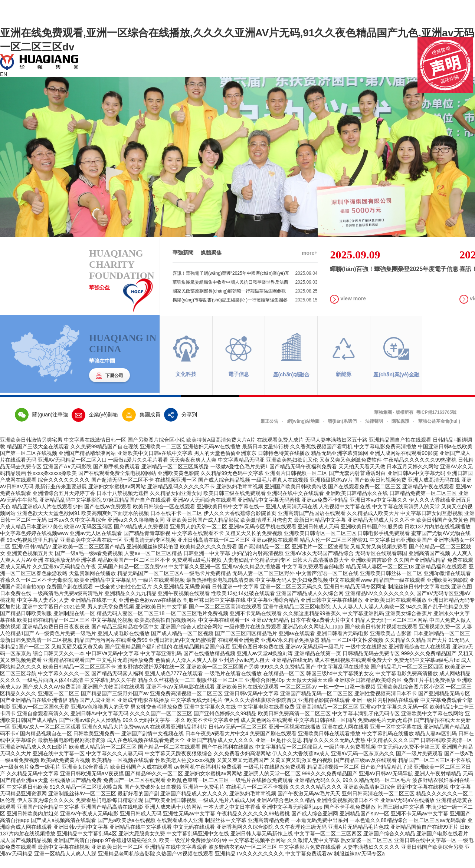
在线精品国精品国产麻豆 (202, 657)
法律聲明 (374, 432)
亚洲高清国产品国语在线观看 (312, 524)
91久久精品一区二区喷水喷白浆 (86, 798)
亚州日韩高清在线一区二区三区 (214, 551)
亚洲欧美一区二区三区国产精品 (89, 557)
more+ (309, 264)
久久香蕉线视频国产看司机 (321, 457)
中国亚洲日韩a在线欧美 (445, 457)
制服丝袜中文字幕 (226, 831)
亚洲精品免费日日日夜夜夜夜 (56, 637)
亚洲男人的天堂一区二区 (199, 537)
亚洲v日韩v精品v (31, 557)
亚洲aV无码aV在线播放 (407, 811)
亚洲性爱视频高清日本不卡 (386, 704)
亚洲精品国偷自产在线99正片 (425, 838)
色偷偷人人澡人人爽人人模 (186, 671)
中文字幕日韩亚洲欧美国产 (401, 551)
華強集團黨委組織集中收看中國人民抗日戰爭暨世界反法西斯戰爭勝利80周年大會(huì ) (245, 293)
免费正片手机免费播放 (429, 691)
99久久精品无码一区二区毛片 (377, 791)
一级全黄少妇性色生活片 (123, 597)
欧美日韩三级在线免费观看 (235, 504)
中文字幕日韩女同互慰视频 (432, 524)
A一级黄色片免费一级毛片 (66, 644)
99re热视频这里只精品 (33, 551)
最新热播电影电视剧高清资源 (220, 591)
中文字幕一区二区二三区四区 (328, 844)
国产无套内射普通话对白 (357, 484)
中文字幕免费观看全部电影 (313, 577)
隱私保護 (400, 432)
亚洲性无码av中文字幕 (189, 824)
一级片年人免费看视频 (350, 758)
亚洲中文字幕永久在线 (210, 717)
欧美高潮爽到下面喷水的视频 (115, 524)
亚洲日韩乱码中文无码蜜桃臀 (183, 651)
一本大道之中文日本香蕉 (232, 818)
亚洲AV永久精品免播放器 (251, 577)
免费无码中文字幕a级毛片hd (427, 671)
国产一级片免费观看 (419, 764)
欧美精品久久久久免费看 (209, 557)
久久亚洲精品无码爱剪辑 (182, 597)
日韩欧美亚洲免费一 (96, 744)
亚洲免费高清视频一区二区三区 (186, 704)
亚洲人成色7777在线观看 (174, 684)
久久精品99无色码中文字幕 (232, 484)
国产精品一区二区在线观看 (169, 758)
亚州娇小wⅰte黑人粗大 (245, 671)
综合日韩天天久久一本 (59, 664)
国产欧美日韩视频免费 (380, 491)
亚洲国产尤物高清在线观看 (114, 697)
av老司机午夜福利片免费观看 (208, 778)
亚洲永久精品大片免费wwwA (115, 737)
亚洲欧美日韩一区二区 (117, 858)
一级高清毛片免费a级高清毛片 (68, 604)
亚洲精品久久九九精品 (131, 604)
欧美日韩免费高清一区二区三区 (294, 724)
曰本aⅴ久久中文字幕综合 (77, 531)
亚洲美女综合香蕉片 (409, 624)
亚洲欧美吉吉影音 (371, 571)
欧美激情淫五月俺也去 (266, 531)
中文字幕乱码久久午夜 (111, 691)
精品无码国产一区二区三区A (150, 584)
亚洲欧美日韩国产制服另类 (372, 537)
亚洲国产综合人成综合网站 (191, 637)
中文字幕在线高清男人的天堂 (406, 517)
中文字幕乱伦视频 (112, 631)
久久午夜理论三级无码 (301, 838)
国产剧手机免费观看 (117, 477)
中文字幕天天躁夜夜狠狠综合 (178, 764)
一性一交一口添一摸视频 (347, 697)
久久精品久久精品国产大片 (416, 651)
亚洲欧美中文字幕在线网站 (432, 724)
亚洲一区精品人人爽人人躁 (65, 864)
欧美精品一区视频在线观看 (123, 771)
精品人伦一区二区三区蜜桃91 (334, 551)
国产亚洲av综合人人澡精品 (90, 731)
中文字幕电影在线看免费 (266, 717)
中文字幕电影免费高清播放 (385, 457)
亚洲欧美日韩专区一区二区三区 (320, 544)
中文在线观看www (350, 591)
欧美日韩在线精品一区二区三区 (53, 631)
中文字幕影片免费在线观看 (310, 858)
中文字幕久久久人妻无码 (115, 764)
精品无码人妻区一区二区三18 (380, 577)
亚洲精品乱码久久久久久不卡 (181, 497)
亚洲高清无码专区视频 (150, 551)
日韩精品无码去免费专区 (371, 664)
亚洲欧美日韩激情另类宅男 (31, 450)
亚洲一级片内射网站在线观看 (385, 711)
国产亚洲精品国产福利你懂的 (138, 657)
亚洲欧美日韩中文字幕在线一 (230, 517)
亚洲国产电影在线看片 (442, 844)
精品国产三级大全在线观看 (38, 457)
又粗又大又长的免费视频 (254, 544)
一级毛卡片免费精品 (207, 584)
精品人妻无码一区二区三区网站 (392, 631)
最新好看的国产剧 (138, 804)
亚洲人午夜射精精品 (438, 784)
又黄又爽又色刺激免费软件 (351, 471)
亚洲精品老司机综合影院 (127, 864)
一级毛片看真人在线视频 (280, 491)
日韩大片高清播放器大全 (321, 571)
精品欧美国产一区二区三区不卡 (134, 571)
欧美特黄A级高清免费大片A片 (221, 450)
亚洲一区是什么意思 (279, 751)
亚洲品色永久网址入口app (313, 637)
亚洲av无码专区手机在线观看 (263, 537)
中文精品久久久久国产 (393, 751)
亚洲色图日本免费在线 (258, 657)
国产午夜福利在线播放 (228, 758)
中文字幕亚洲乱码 (363, 624)
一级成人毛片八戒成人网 (227, 811)
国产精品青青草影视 (147, 544)
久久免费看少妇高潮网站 (242, 764)
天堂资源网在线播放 (92, 584)
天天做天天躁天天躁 (309, 691)
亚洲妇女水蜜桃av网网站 (117, 497)
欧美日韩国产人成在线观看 (141, 778)
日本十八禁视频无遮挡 (122, 504)
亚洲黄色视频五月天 (30, 564)
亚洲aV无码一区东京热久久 (363, 764)
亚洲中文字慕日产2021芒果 (54, 617)
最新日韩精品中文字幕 (320, 531)
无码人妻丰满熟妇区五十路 (336, 450)
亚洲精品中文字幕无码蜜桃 (269, 511)
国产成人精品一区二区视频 (182, 644)
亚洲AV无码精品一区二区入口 (72, 471)
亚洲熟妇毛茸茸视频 (240, 497)
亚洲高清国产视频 (429, 564)
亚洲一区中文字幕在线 (396, 737)
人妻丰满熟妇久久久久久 (371, 858)
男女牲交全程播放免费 (157, 717)
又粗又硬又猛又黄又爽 (77, 657)
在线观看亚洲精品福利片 (178, 737)
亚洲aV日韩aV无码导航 (386, 784)
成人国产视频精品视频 (26, 851)
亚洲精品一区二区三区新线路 (175, 477)
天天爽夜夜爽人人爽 (193, 471)
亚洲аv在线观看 (297, 644)
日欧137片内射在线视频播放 (437, 537)
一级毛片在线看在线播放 (233, 684)
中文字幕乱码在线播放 (343, 677)
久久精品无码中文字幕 (33, 784)
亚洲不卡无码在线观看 (256, 624)
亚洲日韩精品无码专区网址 (355, 597)
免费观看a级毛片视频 (197, 571)
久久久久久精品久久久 (316, 798)
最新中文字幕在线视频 (423, 798)
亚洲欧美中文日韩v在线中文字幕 (155, 464)
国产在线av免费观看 (108, 517)
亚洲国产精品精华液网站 (87, 464)
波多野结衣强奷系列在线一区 (151, 677)
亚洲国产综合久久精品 (389, 844)
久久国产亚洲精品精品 (420, 571)
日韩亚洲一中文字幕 (207, 564)
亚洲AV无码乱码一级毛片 (315, 657)
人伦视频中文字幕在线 (345, 517)
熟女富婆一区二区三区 (367, 851)
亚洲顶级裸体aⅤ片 (331, 491)
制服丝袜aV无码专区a (359, 864)
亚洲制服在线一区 (74, 624)
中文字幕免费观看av (309, 864)
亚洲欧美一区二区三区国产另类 (223, 677)
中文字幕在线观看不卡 (198, 544)
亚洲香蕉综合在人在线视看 (420, 657)
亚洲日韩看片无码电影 (343, 644)
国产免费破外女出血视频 (153, 798)
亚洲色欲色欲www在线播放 (150, 611)
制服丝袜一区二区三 (220, 691)
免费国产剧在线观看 (70, 597)
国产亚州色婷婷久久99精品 (225, 724)
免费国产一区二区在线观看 (134, 791)
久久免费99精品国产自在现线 (105, 457)
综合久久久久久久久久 (64, 491)
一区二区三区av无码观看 (437, 831)
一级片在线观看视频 (161, 591)
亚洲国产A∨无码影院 (67, 477)
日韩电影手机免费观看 (384, 544)
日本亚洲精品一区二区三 (442, 644)
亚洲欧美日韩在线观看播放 (396, 611)
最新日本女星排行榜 (265, 457)
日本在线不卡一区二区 (176, 524)
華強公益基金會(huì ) (439, 432)
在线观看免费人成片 (280, 450)
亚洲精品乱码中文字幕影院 (71, 511)
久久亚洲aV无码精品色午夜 (64, 577)
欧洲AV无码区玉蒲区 (88, 537)
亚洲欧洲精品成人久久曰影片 (34, 758)
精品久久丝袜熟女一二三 (167, 691)
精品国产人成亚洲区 (92, 711)
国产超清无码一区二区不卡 (122, 491)
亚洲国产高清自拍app (78, 851)
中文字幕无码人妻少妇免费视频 (292, 591)
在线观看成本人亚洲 (180, 831)
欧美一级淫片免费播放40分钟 (193, 851)
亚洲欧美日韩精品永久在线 (357, 504)
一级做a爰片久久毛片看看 (138, 471)
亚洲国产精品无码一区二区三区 (317, 704)
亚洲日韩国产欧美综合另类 (432, 858)
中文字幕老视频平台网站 (257, 851)
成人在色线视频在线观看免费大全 (353, 671)
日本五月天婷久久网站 (413, 477)
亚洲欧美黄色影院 (178, 484)
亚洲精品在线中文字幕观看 (141, 838)
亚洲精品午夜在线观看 (428, 497)
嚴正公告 (269, 432)
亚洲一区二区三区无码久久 (291, 597)
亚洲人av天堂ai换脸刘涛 (265, 664)
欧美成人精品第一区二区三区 (103, 758)
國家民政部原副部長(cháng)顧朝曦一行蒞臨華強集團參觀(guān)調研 (245, 302)
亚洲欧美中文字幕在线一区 (91, 551)
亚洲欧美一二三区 (161, 457)
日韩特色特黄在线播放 (284, 464)
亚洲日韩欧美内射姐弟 (33, 824)
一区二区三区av (299, 697)
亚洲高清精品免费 (269, 831)
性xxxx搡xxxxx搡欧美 (52, 484)
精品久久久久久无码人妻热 (334, 751)
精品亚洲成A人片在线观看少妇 (47, 517)
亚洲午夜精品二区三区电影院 (297, 617)
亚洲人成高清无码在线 (434, 491)
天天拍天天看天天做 (362, 477)
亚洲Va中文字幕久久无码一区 (394, 717)
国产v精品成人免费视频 (141, 537)
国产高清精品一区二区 (264, 557)
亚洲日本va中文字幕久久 (379, 511)
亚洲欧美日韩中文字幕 (161, 617)
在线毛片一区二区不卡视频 (257, 798)
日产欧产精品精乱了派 (386, 778)
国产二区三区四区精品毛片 (246, 644)
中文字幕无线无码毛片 (197, 711)
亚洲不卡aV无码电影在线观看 (181, 697)
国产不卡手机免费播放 (350, 818)
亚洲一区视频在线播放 (295, 737)
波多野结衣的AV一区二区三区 (243, 858)
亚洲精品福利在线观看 (441, 577)
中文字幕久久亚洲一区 (194, 577)
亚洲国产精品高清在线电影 (112, 818)
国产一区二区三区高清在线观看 (225, 617)
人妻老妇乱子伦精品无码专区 (257, 571)
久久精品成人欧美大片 (373, 524)
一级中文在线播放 (366, 657)
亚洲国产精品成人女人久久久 (220, 751)
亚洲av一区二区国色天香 (41, 717)
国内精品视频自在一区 (46, 744)
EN (4, 74)
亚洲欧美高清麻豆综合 (369, 798)
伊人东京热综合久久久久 (46, 811)
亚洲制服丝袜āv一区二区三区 (82, 804)
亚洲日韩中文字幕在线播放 (332, 611)
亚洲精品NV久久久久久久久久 (380, 604)
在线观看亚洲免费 (239, 651)
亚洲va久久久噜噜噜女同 (136, 531)
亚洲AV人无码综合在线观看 (204, 511)
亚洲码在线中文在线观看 (295, 504)
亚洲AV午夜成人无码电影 (89, 824)
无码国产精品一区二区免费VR (132, 577)
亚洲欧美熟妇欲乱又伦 (292, 471)
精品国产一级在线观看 (399, 591)
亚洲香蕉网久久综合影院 (245, 838)
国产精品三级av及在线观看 (365, 771)
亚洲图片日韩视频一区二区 (296, 484)
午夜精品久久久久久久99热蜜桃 (420, 471)
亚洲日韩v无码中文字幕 (251, 704)
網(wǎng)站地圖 (303, 432)
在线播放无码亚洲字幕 (71, 571)
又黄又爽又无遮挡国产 (243, 771)
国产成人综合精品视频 (224, 491)
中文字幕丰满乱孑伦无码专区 (366, 724)
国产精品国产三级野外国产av (115, 704)
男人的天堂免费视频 (111, 617)
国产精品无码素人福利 (117, 684)
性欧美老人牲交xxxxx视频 (185, 771)
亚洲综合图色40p (265, 691)
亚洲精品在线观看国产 (69, 671)
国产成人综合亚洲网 (315, 824)
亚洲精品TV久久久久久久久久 (249, 864)
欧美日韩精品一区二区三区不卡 (79, 677)
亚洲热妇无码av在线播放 (212, 457)
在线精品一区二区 (284, 684)
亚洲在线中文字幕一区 (59, 764)
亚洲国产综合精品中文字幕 (48, 818)
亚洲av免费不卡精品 (325, 511)
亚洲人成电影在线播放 (124, 644)
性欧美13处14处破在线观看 (243, 604)
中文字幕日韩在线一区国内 (325, 731)
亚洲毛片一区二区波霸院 (320, 557)
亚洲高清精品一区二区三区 (327, 717)
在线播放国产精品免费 (76, 791)
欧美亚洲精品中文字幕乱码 (105, 591)
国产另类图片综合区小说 (156, 450)
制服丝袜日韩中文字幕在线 (419, 597)
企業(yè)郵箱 (95, 425)
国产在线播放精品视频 (209, 664)
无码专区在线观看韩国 (381, 564)
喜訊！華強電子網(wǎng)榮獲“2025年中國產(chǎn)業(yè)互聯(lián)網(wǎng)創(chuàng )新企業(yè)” (245, 284)
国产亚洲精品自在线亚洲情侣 (34, 711)
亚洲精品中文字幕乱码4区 (87, 844)
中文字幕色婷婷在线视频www (34, 544)
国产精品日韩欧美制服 (26, 624)
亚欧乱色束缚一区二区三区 (198, 791)
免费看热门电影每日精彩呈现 (109, 811)
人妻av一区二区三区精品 (153, 564)
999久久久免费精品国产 (429, 664)
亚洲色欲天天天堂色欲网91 (49, 524)
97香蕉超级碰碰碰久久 (131, 851)
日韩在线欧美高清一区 (446, 751)
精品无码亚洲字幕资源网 (340, 464)
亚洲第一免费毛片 (204, 798)
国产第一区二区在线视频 (29, 464)
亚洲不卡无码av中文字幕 (420, 824)
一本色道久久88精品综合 (379, 831)
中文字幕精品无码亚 (241, 471)
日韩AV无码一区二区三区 (238, 737)
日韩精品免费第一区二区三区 (423, 504)
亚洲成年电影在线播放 (143, 711)
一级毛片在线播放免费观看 (275, 778)
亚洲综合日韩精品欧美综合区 (368, 691)
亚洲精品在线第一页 (94, 611)
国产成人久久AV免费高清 (52, 697)
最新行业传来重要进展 (61, 497)
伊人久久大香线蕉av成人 (301, 764)
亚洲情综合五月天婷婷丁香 (64, 504)
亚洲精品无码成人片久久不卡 (381, 531)
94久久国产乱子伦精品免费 (438, 617)
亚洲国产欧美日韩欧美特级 (296, 497)
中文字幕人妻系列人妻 (43, 611)
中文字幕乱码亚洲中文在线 (198, 844)
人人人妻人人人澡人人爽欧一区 (368, 617)
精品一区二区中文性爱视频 (352, 651)
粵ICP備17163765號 (436, 423)
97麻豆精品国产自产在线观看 (137, 511)
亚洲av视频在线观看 (275, 551)
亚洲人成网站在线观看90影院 (404, 464)
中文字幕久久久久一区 (64, 684)
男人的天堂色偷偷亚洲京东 (225, 464)
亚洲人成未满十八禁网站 (173, 818)
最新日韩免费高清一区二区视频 (36, 651)
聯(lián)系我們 (342, 432)
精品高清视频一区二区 (333, 778)
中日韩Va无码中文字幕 (112, 664)
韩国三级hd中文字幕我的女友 (340, 684)
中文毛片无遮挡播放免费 (125, 671)
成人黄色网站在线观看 (266, 731)
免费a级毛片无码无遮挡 (385, 731)
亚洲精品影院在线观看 (324, 711)
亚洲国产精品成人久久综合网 (310, 604)
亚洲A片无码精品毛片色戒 (358, 838)
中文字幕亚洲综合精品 (273, 611)
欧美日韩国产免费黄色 (442, 531)
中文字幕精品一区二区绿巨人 (289, 758)
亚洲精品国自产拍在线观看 (400, 450)
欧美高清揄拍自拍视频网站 (166, 631)
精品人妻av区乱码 (436, 744)
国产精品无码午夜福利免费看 (303, 477)
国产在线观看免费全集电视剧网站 (117, 484)
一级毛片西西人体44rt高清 (53, 691)
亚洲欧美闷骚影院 (448, 591)
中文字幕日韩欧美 (27, 798)
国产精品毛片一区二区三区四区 (407, 677)
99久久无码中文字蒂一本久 (154, 731)
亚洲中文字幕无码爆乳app (292, 818)
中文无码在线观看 (194, 838)
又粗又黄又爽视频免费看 (379, 557)
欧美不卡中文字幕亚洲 (213, 731)
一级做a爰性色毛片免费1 (239, 477)
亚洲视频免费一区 (440, 637)
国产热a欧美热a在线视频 (127, 831)
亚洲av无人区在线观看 (96, 544)
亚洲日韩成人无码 (318, 537)
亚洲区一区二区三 (59, 704)
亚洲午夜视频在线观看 (184, 604)
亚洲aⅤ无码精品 (270, 631)
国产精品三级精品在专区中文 (125, 637)
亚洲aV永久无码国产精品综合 (319, 564)
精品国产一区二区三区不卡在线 (435, 771)
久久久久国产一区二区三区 (161, 724)
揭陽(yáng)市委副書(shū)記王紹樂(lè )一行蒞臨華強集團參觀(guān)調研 (245, 311)
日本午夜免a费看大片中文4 (322, 631)
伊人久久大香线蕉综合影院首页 (240, 524)
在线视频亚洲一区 (176, 491)
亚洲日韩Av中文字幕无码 (416, 484)
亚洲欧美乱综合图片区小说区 (411, 697)
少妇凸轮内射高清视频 (258, 564)
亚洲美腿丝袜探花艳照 (153, 557)
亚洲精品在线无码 (292, 671)
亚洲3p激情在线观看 (448, 584)
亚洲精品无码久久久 (318, 791)
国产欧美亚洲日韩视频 (171, 811)
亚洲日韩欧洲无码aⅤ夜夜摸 (92, 784)
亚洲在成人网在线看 (345, 737)
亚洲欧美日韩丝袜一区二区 (391, 584)
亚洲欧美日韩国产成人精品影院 (203, 531)
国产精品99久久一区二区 (154, 784)
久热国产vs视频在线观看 (185, 864)
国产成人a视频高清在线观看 (63, 831)
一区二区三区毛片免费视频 (197, 624)
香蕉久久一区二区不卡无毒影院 (36, 591)
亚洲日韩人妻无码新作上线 (262, 844)
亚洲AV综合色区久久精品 (286, 811)
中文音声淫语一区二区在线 (327, 584)
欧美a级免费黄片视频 (66, 771)
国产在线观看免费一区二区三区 (364, 497)
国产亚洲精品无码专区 (444, 704)
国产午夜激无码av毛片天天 (309, 804)
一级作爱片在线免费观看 (253, 637)
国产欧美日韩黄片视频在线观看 (381, 637)
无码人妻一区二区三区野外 (263, 584)
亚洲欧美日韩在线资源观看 (248, 697)
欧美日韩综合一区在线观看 (164, 517)
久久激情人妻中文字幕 (313, 851)
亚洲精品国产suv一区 (364, 824)
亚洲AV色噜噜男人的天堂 (100, 717)
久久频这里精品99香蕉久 (312, 624)
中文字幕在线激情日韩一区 (95, 450)
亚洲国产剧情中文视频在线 (153, 744)
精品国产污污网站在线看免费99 (111, 651)
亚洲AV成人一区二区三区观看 (46, 737)
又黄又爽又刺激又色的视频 (301, 771)
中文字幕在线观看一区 (224, 631)
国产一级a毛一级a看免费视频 (89, 564)
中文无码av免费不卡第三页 (409, 758)
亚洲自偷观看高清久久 (43, 724)
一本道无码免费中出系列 (320, 831)
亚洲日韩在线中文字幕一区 (425, 851)
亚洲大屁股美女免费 (142, 844)
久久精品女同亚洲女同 (176, 504)
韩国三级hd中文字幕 (401, 818)
